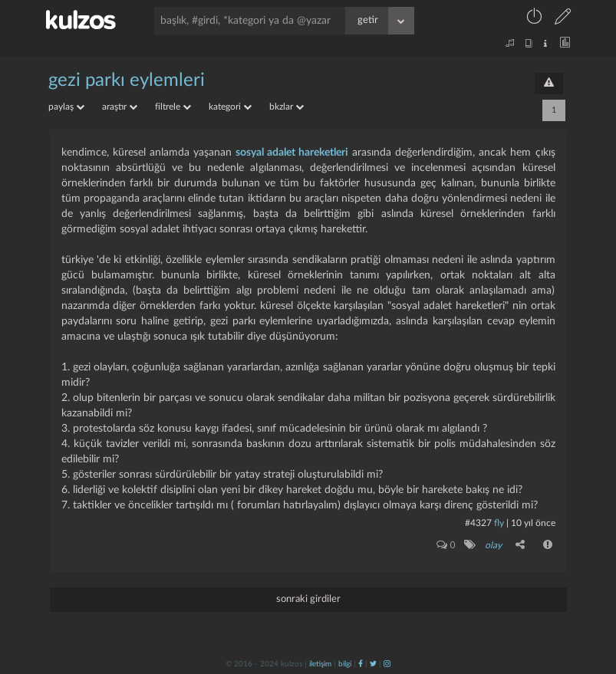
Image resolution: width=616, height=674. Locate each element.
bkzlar (287, 107)
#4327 (478, 523)
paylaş (66, 107)
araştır (120, 107)
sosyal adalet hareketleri (292, 153)
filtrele (173, 107)
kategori (230, 107)
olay (493, 545)
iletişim (320, 664)
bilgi (345, 664)
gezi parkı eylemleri (127, 81)
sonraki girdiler (308, 599)
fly (499, 523)
